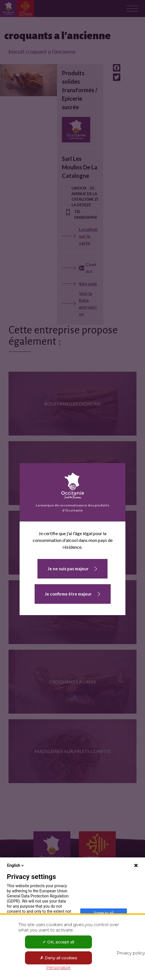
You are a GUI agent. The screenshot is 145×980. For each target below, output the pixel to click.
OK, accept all (58, 942)
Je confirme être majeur (68, 594)
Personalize (58, 967)
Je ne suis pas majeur (68, 569)
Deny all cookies (58, 958)
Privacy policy (131, 953)
